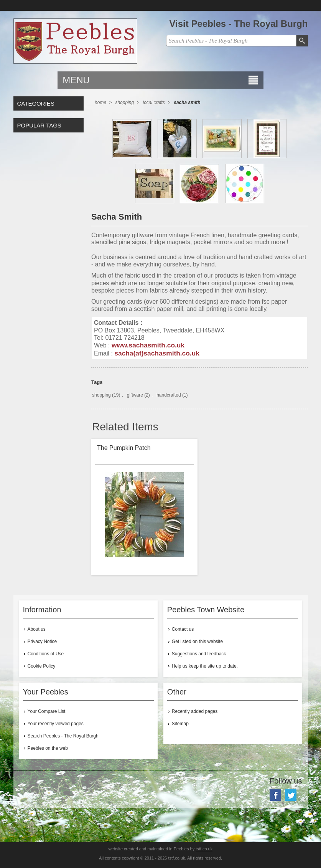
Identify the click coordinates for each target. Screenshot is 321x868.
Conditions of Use (46, 654)
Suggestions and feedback (199, 654)
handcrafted (169, 395)
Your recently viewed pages (56, 724)
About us (37, 629)
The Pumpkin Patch (124, 448)
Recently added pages (195, 711)
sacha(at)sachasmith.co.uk (157, 353)
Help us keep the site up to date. (205, 666)
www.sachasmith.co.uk (148, 345)
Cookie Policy (42, 666)
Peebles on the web (48, 748)
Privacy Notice (42, 641)
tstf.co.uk (204, 849)
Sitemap (180, 724)
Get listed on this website (197, 641)
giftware (135, 395)
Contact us (183, 629)
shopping (101, 395)
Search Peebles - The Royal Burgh (63, 736)
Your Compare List (47, 711)
